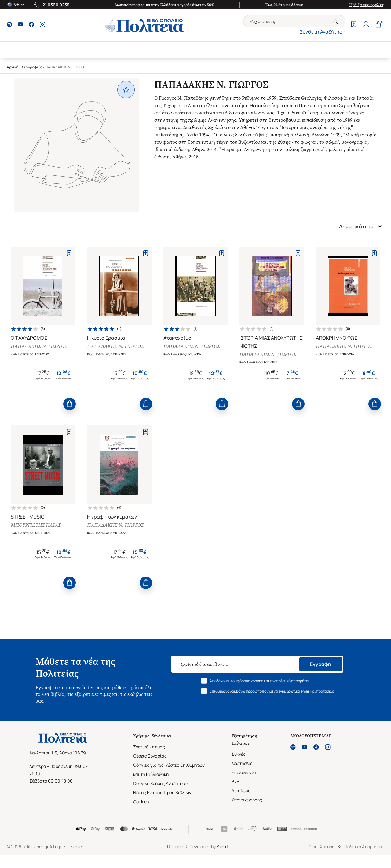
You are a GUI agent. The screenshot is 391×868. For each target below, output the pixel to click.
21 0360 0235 (56, 5)
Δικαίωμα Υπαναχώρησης (247, 795)
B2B (236, 781)
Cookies (141, 802)
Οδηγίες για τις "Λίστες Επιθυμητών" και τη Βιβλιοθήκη (170, 770)
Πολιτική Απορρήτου (364, 846)
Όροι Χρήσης (322, 846)
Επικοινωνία (244, 772)
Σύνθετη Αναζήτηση (323, 32)
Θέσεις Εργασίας (150, 756)
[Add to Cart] (69, 404)
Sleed (222, 846)
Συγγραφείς (32, 67)
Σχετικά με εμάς (149, 747)
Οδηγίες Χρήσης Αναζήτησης (161, 783)
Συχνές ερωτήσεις (242, 759)
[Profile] (366, 25)
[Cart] (378, 25)
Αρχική (13, 67)
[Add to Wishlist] (69, 253)
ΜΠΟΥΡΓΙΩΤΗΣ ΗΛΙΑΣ (36, 525)
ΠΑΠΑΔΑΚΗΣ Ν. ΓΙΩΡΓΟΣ (39, 346)
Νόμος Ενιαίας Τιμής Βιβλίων (162, 792)
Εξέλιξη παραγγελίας (366, 5)
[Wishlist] (354, 25)
